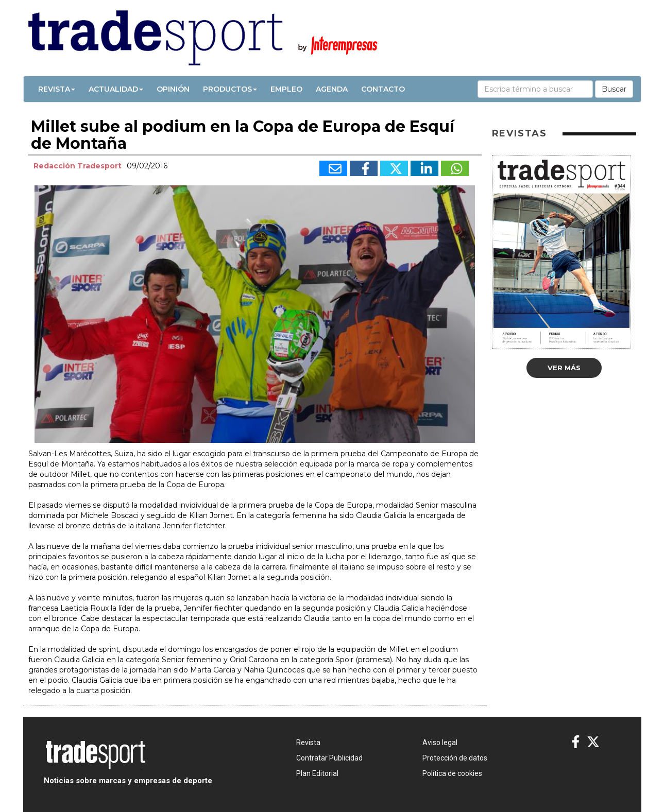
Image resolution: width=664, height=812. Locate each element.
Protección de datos (455, 758)
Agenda (332, 89)
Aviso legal (440, 742)
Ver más (564, 368)
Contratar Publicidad (329, 758)
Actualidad (116, 89)
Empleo (286, 89)
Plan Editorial (317, 773)
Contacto (383, 89)
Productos (230, 89)
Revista (57, 89)
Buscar (614, 89)
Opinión (173, 89)
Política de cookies (452, 773)
